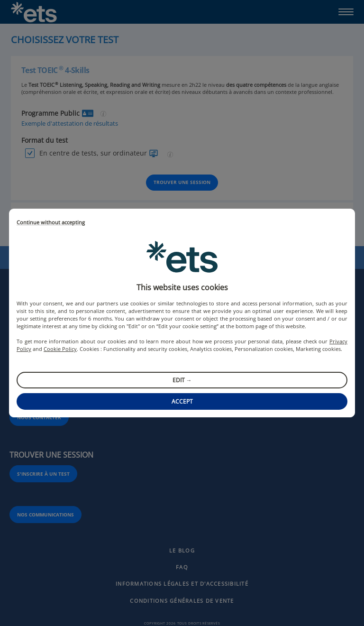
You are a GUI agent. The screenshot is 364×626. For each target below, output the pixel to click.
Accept (182, 401)
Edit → (182, 380)
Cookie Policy (60, 349)
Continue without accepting (51, 223)
